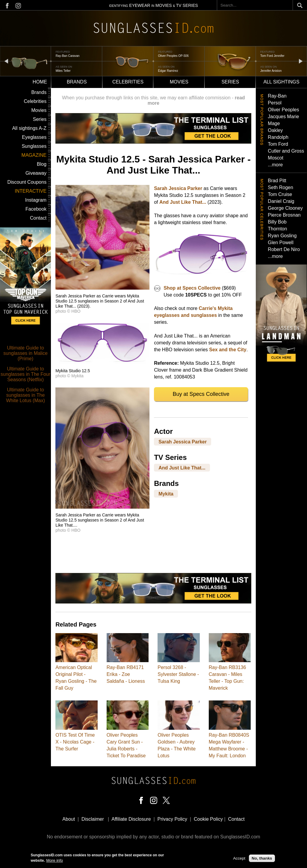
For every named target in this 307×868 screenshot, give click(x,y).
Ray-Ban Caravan (68, 56)
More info (55, 861)
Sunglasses (34, 146)
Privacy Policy (173, 819)
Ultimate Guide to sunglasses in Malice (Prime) (25, 353)
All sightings (281, 82)
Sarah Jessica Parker (178, 188)
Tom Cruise (280, 194)
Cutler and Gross (286, 151)
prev (6, 61)
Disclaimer (93, 819)
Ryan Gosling (282, 236)
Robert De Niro (284, 249)
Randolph (278, 137)
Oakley (275, 130)
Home (40, 82)
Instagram (36, 200)
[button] (102, 288)
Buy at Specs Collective (201, 394)
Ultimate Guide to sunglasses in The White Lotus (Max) (25, 395)
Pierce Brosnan (284, 215)
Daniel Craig (281, 201)
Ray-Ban (277, 96)
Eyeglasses (34, 137)
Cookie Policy (208, 819)
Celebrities (128, 82)
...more (275, 165)
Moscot (276, 158)
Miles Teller (63, 71)
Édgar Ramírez (168, 71)
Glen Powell (280, 243)
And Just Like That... (183, 202)
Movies (179, 82)
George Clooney (285, 208)
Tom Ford (278, 144)
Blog (42, 164)
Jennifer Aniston (271, 71)
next (301, 61)
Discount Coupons (27, 182)
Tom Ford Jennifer (272, 56)
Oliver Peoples (283, 110)
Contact (38, 218)
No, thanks (262, 859)
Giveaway (36, 173)
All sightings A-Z (29, 128)
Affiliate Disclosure (131, 819)
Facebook (36, 209)
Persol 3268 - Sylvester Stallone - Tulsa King (178, 674)
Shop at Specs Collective (192, 288)
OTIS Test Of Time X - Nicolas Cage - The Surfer (75, 742)
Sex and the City (228, 350)
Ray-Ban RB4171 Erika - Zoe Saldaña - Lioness (126, 674)
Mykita (166, 494)
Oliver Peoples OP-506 (173, 56)
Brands (77, 82)
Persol (275, 103)
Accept (239, 859)
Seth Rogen (280, 187)
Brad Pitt (277, 181)
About (69, 819)
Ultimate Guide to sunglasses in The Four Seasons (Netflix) (25, 374)
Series (230, 82)
